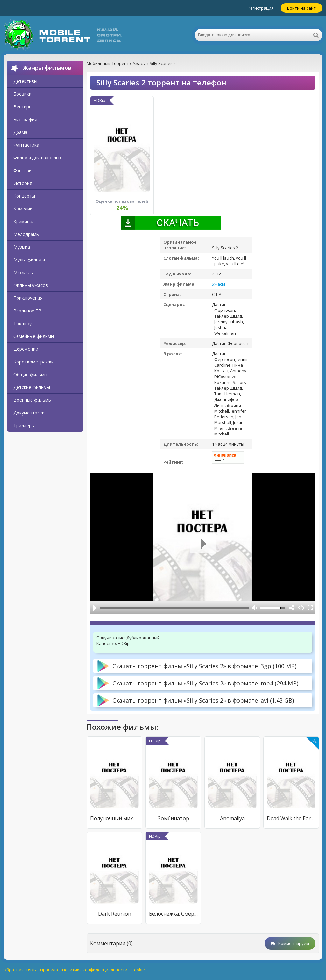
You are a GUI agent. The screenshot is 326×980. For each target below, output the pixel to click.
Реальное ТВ (28, 311)
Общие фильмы (30, 374)
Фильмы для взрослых (37, 158)
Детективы (25, 81)
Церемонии (26, 349)
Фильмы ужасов (31, 285)
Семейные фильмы (34, 336)
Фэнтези (22, 170)
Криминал (24, 221)
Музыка (22, 247)
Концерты (24, 196)
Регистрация (261, 8)
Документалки (29, 413)
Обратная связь (20, 970)
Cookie (138, 970)
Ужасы (219, 284)
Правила (49, 970)
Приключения (28, 298)
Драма (20, 132)
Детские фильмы (32, 387)
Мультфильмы (29, 260)
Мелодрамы (26, 234)
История (23, 183)
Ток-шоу (22, 323)
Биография (25, 119)
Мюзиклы (24, 272)
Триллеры (24, 425)
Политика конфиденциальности (95, 970)
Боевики (22, 94)
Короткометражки (34, 362)
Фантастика (26, 145)
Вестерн (22, 107)
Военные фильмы (32, 400)
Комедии (23, 209)
